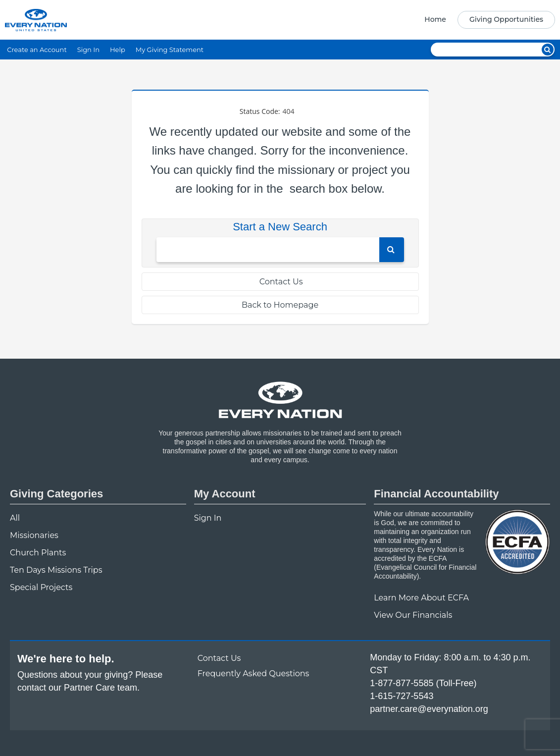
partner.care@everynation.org (429, 709)
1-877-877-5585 (402, 683)
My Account (225, 494)
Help (118, 50)
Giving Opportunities (506, 19)
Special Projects (41, 587)
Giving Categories (56, 494)
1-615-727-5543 (402, 696)
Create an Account (37, 50)
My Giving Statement (170, 50)
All (15, 518)
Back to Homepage (280, 305)
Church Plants (38, 553)
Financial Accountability (436, 494)
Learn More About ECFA (421, 598)
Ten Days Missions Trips (56, 570)
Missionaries (34, 535)
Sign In (88, 50)
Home (435, 19)
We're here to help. (66, 659)
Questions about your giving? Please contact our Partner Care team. (90, 681)
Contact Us (280, 282)
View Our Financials (413, 615)
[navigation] (486, 20)
